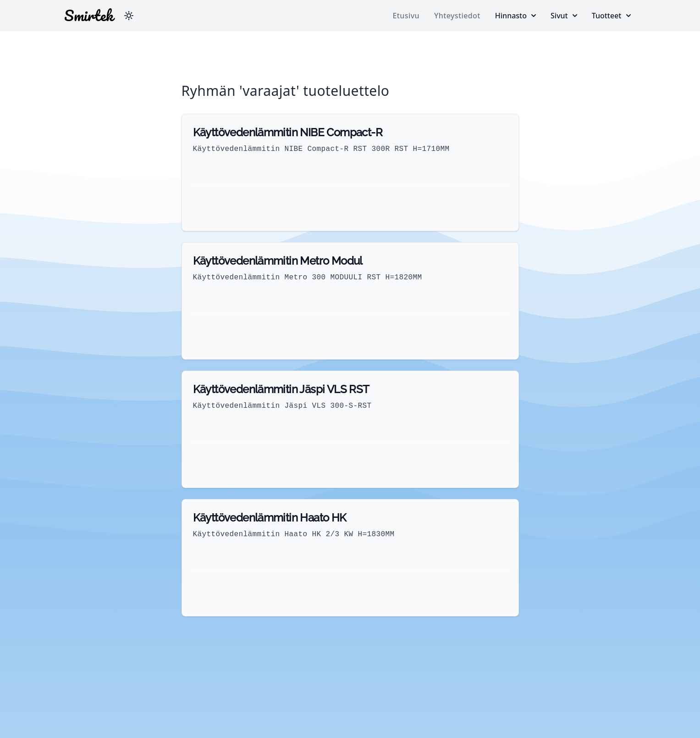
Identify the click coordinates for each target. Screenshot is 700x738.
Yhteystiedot (457, 16)
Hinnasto (515, 16)
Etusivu (406, 16)
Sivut (564, 16)
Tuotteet (611, 16)
